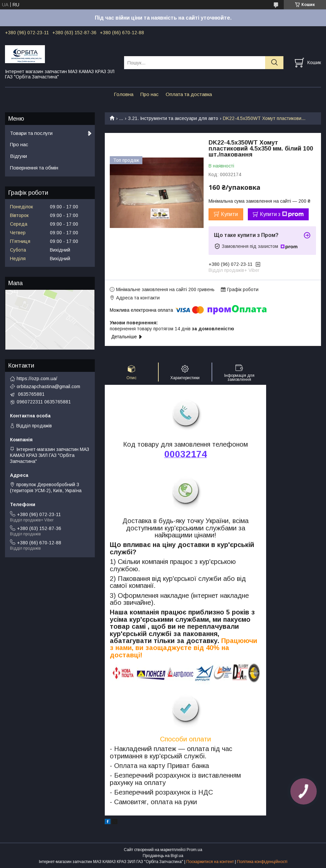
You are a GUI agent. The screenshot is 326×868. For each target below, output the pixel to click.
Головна (124, 94)
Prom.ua (194, 850)
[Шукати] (274, 63)
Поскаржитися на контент (210, 862)
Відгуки (18, 156)
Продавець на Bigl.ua (163, 856)
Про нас (150, 94)
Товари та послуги (31, 133)
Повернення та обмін (34, 168)
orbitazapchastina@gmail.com (48, 386)
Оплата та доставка (189, 94)
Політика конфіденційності (262, 862)
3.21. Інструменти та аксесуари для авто (173, 118)
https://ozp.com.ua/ (37, 379)
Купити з (282, 214)
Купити (229, 214)
